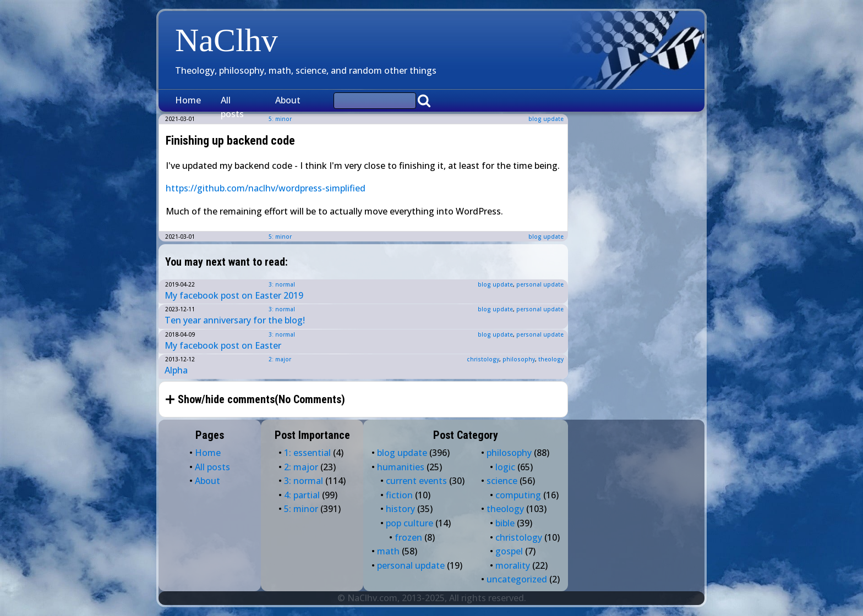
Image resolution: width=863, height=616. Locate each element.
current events (416, 481)
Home (188, 100)
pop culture (409, 523)
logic (505, 467)
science (502, 481)
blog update (546, 119)
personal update (540, 284)
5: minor (280, 237)
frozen (408, 537)
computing (518, 495)
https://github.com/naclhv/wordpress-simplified (266, 188)
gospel (509, 551)
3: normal (282, 284)
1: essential (307, 453)
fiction (399, 495)
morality (513, 565)
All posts (232, 107)
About (288, 100)
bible (505, 523)
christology (483, 359)
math (388, 551)
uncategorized (517, 579)
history (400, 509)
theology (551, 359)
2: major (280, 359)
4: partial (302, 495)
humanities (401, 467)
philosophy (519, 359)
